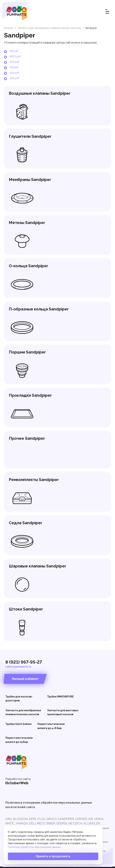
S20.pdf (14, 73)
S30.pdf (14, 78)
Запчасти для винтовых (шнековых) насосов (63, 713)
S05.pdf (14, 62)
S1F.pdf (14, 51)
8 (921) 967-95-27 (24, 663)
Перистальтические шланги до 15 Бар (19, 741)
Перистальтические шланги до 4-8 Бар (51, 727)
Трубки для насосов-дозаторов (19, 700)
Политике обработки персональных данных (34, 847)
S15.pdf (14, 67)
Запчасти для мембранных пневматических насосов (49, 28)
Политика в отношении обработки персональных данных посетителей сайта (49, 806)
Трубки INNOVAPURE (60, 698)
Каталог (9, 28)
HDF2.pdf (15, 57)
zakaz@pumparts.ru (18, 668)
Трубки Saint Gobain (19, 725)
